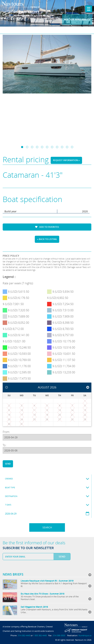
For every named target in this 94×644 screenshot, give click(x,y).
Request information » (66, 160)
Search (47, 527)
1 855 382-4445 (40, 635)
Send (8, 464)
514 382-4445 (24, 635)
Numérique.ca (85, 635)
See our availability (77, 19)
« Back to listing (47, 239)
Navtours (27, 9)
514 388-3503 (59, 635)
